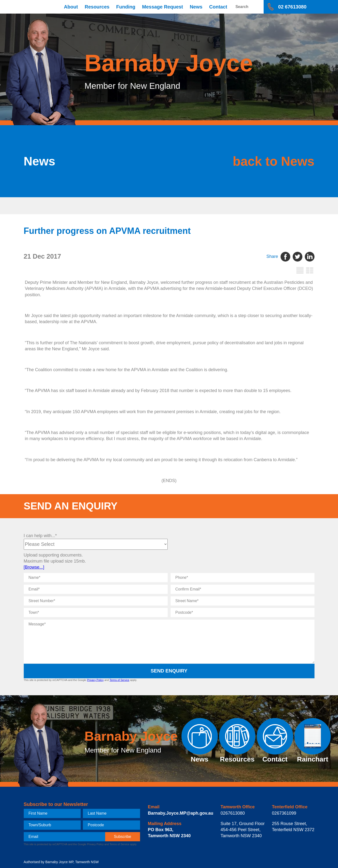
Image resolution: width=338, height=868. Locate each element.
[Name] (96, 578)
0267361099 (284, 813)
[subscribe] (123, 837)
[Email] (96, 589)
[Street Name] (243, 601)
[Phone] (243, 578)
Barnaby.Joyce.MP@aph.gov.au (181, 813)
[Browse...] (34, 567)
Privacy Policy (95, 680)
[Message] (169, 641)
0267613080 (233, 813)
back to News (271, 161)
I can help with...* (40, 536)
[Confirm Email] (243, 589)
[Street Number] (96, 601)
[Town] (96, 613)
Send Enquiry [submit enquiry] (169, 671)
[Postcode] (243, 613)
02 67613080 (292, 7)
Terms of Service (119, 680)
